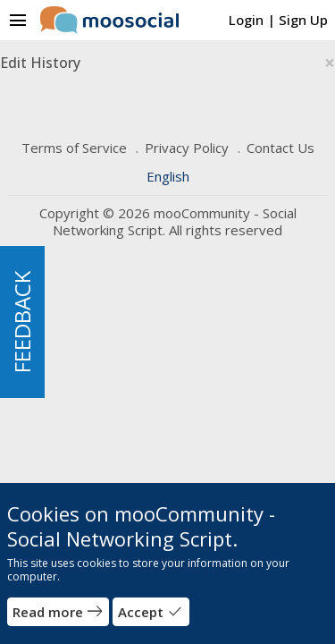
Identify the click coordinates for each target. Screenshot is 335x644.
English (168, 176)
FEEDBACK (22, 322)
